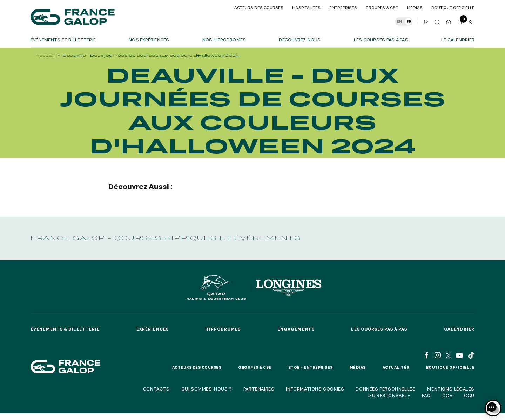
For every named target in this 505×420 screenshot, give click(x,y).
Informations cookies (315, 389)
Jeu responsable (389, 395)
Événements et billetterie (63, 40)
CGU (469, 395)
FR (409, 21)
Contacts (156, 389)
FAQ (426, 395)
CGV (447, 395)
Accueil (45, 56)
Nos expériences (149, 40)
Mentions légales (451, 389)
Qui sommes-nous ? (207, 389)
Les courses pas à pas (381, 40)
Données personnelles (386, 389)
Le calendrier (458, 40)
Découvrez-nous (300, 40)
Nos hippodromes (224, 40)
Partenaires (259, 389)
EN (399, 21)
